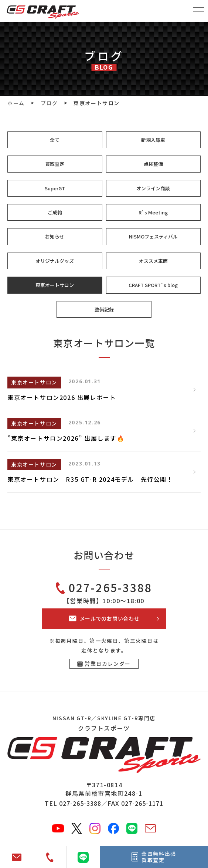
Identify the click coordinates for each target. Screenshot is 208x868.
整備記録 (104, 309)
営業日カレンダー (108, 664)
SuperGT (55, 188)
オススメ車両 (153, 261)
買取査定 (55, 164)
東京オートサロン (55, 285)
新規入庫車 (153, 140)
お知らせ (55, 236)
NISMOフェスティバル (153, 236)
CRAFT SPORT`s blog (153, 285)
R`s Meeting (153, 212)
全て (55, 140)
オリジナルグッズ (55, 261)
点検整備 (153, 164)
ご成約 (55, 212)
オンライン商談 (153, 188)
